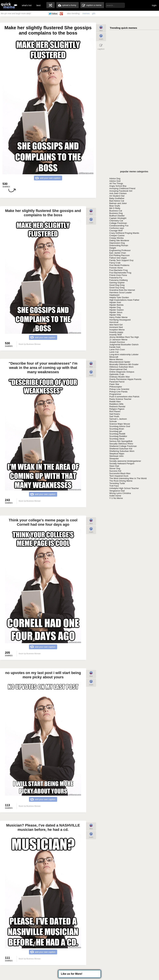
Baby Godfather (117, 198)
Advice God (115, 181)
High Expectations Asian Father (124, 300)
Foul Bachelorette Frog (120, 273)
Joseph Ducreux (117, 342)
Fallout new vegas (118, 258)
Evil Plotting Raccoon (119, 255)
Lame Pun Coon (117, 349)
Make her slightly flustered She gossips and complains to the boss (43, 213)
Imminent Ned (116, 327)
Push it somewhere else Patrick (124, 397)
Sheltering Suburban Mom (122, 451)
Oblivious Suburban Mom (121, 367)
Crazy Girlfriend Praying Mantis (124, 233)
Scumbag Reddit (117, 434)
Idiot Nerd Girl (116, 325)
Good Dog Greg (117, 285)
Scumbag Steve (117, 439)
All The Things (116, 183)
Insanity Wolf (115, 335)
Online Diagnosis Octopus (122, 372)
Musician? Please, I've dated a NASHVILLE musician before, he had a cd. (43, 827)
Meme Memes (116, 359)
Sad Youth (114, 416)
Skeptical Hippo (117, 454)
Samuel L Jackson (118, 419)
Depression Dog (117, 243)
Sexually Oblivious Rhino (121, 444)
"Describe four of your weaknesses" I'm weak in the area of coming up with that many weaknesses (43, 368)
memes (86, 13)
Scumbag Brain (117, 429)
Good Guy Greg (117, 288)
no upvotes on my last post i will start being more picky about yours (43, 675)
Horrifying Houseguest (120, 320)
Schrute (113, 421)
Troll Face (114, 486)
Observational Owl (118, 369)
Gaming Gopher (117, 283)
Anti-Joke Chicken (118, 193)
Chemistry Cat (116, 221)
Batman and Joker (118, 203)
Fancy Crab (115, 263)
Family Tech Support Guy (121, 260)
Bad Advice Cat (117, 201)
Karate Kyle (115, 347)
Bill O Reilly (115, 208)
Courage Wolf (116, 231)
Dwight (113, 248)
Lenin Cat (114, 352)
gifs (94, 13)
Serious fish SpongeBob (121, 441)
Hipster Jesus (116, 312)
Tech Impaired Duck (119, 476)
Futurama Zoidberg (119, 280)
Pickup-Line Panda (118, 392)
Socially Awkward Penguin (122, 463)
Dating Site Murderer (119, 240)
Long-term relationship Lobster (124, 354)
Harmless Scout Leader (121, 292)
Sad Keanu (115, 414)
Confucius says (117, 228)
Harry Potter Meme (118, 317)
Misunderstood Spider (120, 362)
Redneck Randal (117, 406)
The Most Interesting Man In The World (128, 478)
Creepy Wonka (116, 238)
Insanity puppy (116, 332)
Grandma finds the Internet (122, 290)
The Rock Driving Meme (121, 481)
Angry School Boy (118, 186)
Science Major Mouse (120, 424)
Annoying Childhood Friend (122, 188)
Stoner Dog (115, 468)
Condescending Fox (119, 226)
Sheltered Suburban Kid (121, 449)
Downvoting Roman (119, 245)
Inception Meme (117, 330)
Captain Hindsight (118, 218)
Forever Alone (116, 268)
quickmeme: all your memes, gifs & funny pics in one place (9, 5)
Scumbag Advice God (120, 426)
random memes (51, 5)
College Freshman (118, 223)
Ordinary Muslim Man (120, 377)
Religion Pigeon (117, 409)
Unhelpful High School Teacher (124, 488)
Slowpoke (114, 459)
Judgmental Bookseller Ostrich (124, 345)
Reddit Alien (115, 402)
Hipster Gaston (117, 310)
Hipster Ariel (115, 302)
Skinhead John (116, 456)
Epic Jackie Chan (118, 253)
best (39, 5)
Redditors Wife (116, 404)
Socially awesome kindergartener (125, 461)
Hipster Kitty (115, 315)
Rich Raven (115, 411)
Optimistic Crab (117, 374)
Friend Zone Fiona (118, 275)
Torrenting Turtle (117, 483)
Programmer (115, 394)
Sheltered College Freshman (123, 446)
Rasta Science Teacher (120, 399)
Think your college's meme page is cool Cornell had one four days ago (43, 522)
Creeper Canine (117, 236)
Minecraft (114, 357)
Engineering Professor (120, 250)
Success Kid (115, 471)
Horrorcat (114, 322)
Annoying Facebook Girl (121, 191)
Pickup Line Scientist (119, 389)
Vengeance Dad (117, 491)
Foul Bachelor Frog (119, 270)
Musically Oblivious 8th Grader (124, 364)
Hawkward (114, 295)
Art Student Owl (117, 196)
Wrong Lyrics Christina (120, 493)
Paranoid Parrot (117, 382)
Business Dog (116, 213)
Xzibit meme (115, 496)
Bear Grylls (115, 206)
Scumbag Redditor (118, 436)
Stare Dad (114, 466)
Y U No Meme (116, 498)
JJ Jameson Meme (118, 340)
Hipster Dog (115, 307)
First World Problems (119, 265)
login (154, 5)
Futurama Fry (116, 278)
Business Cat (116, 211)
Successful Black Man (120, 473)
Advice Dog (115, 179)
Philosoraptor (116, 387)
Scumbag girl (116, 431)
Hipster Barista (116, 305)
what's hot (27, 5)
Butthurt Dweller (117, 216)
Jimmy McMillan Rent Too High (124, 337)
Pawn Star (114, 384)
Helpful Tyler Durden (119, 297)
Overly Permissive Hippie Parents (125, 379)
